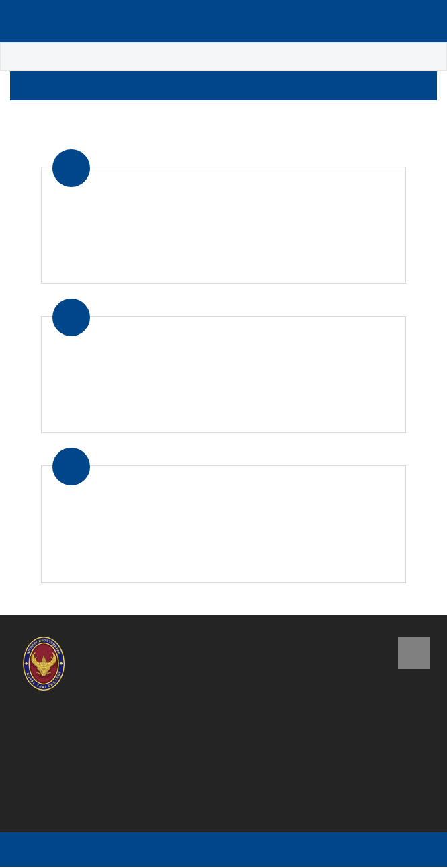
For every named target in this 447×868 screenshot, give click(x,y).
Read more (365, 265)
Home (25, 57)
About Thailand (92, 57)
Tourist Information (192, 57)
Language (381, 22)
